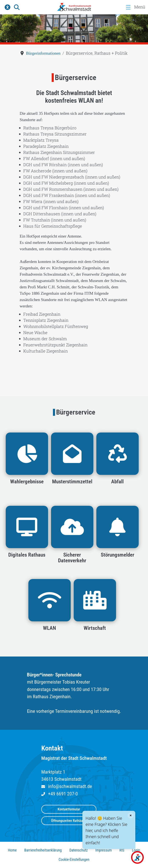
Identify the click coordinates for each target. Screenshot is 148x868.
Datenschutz (79, 850)
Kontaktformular (69, 809)
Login (136, 850)
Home (12, 850)
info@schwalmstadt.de (70, 786)
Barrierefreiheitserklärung (43, 850)
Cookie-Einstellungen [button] (74, 860)
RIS (122, 850)
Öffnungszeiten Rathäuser (69, 821)
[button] (7, 7)
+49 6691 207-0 (63, 794)
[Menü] (128, 7)
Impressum (104, 850)
